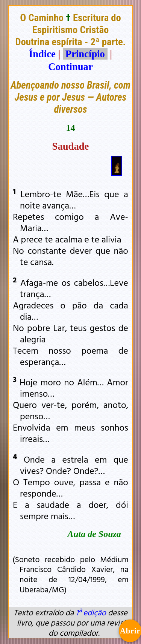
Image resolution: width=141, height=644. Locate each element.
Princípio (85, 54)
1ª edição (91, 612)
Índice (42, 54)
